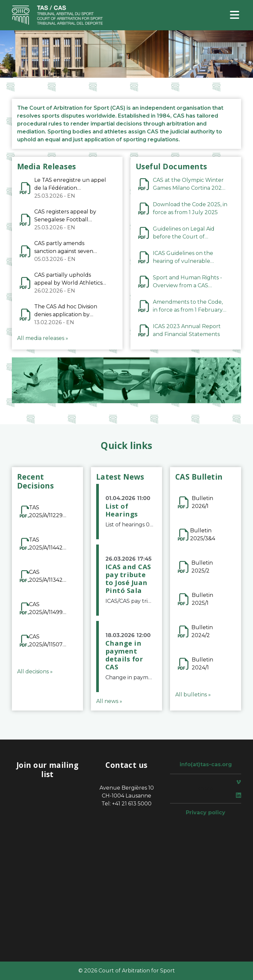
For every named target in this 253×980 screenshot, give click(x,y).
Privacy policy (206, 812)
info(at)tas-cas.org (206, 764)
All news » (109, 701)
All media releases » (43, 338)
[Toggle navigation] (235, 15)
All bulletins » (193, 695)
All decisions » (35, 672)
